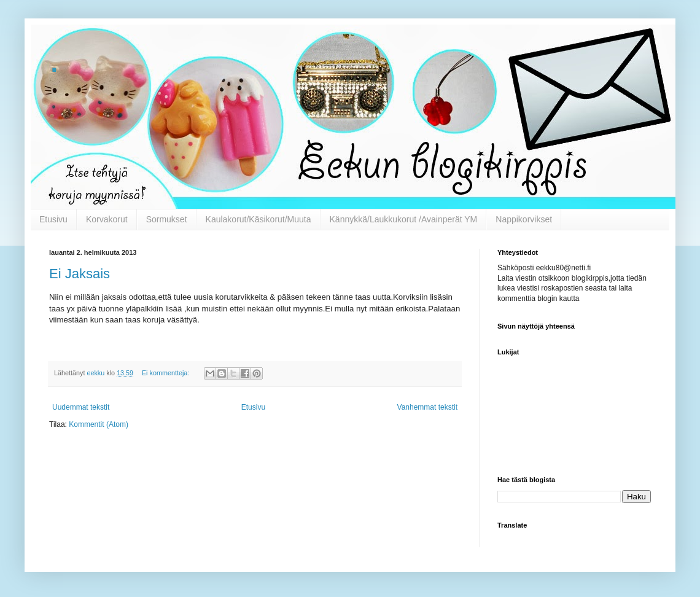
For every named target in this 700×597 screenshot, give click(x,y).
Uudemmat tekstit (81, 407)
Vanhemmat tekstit (427, 407)
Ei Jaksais (80, 274)
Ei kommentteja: (166, 373)
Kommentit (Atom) (99, 424)
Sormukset (167, 219)
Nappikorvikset (524, 219)
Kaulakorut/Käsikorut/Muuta (259, 219)
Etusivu (53, 219)
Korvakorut (107, 219)
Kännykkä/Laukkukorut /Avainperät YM (404, 219)
